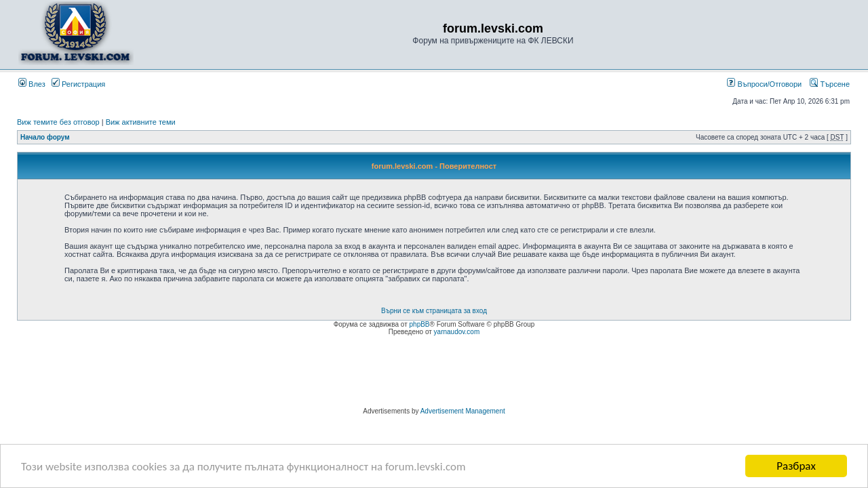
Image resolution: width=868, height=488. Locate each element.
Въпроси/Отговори (764, 84)
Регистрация (78, 84)
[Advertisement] (434, 373)
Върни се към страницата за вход (434, 311)
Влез (32, 84)
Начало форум (45, 137)
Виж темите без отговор (58, 122)
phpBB (420, 324)
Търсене (830, 84)
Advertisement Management (463, 411)
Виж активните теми (141, 122)
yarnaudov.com (457, 332)
